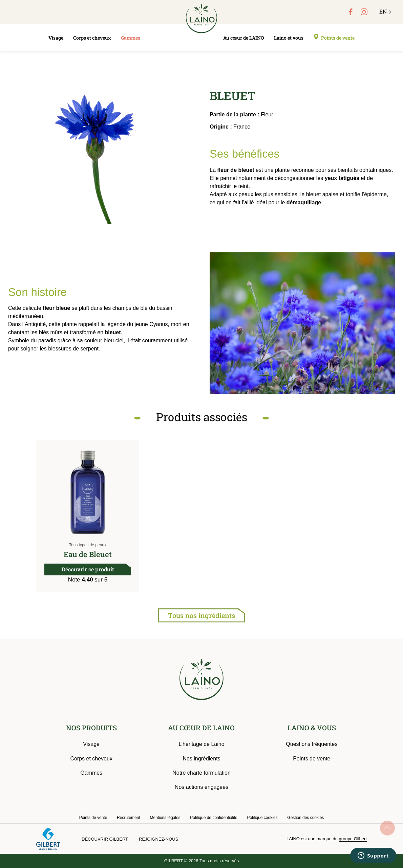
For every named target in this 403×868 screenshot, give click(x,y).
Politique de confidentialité (214, 818)
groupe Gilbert (353, 839)
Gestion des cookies (305, 818)
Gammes (131, 38)
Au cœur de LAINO (244, 38)
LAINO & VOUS (312, 728)
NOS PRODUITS (91, 728)
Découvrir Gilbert (105, 839)
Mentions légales (165, 818)
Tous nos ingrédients (201, 615)
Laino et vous (289, 38)
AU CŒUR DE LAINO (201, 728)
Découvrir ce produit (88, 569)
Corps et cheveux (92, 38)
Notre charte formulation (201, 773)
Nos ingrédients (201, 759)
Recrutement (129, 818)
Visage (56, 38)
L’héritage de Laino (201, 744)
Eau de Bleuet (88, 554)
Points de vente (338, 38)
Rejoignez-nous (158, 839)
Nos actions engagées (201, 787)
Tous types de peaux (88, 545)
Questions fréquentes (312, 744)
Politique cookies (262, 818)
